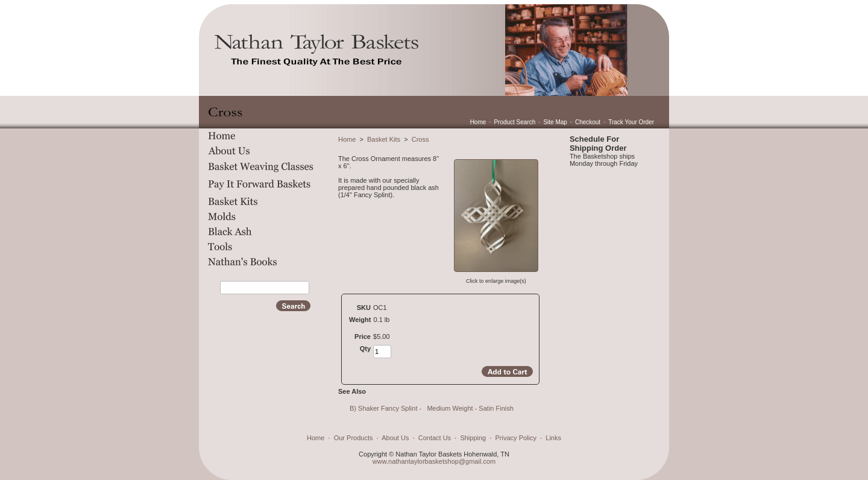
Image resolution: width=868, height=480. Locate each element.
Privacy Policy (516, 438)
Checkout (588, 122)
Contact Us (435, 438)
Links (553, 438)
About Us (395, 438)
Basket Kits (384, 139)
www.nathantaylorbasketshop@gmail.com (434, 461)
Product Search (514, 122)
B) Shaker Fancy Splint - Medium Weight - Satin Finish (432, 408)
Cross (420, 139)
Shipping (473, 438)
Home (478, 122)
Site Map (555, 122)
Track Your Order (631, 122)
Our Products (354, 438)
